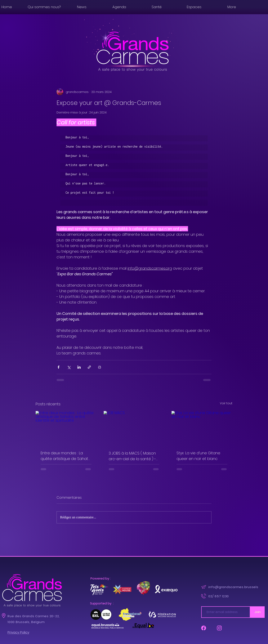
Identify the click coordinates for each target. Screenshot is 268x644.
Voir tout (226, 403)
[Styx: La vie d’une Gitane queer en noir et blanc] (202, 428)
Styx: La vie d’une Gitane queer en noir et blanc (198, 456)
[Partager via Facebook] (59, 367)
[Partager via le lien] (89, 367)
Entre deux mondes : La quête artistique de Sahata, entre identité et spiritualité (66, 456)
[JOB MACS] (134, 428)
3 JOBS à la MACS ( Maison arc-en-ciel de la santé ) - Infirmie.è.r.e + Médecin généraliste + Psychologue (133, 456)
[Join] (257, 612)
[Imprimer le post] (100, 367)
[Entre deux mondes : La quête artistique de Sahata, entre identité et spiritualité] (66, 428)
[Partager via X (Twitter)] (69, 367)
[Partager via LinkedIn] (79, 367)
